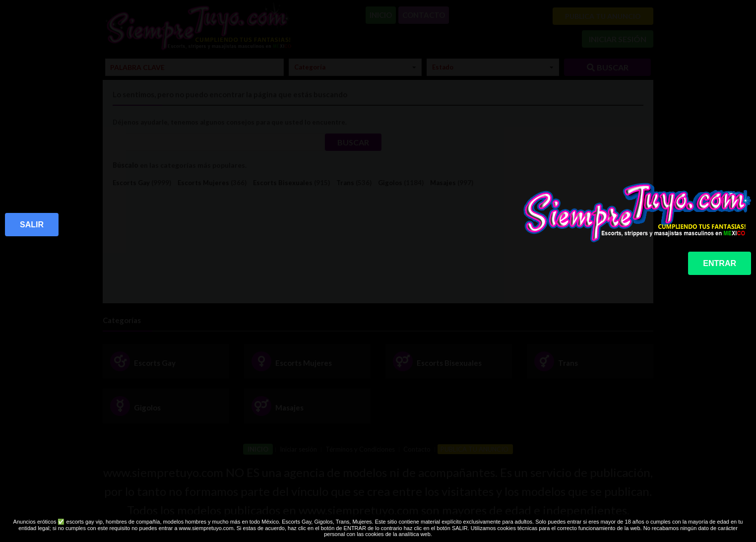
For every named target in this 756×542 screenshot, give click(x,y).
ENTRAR (720, 263)
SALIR (32, 225)
